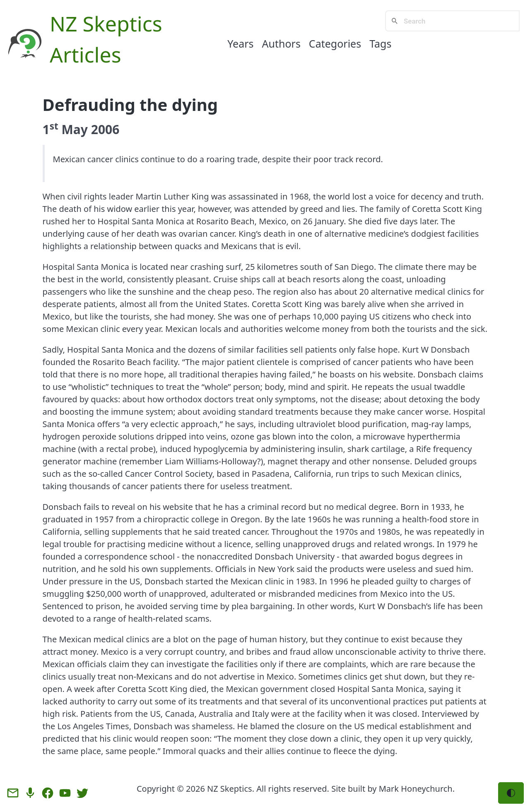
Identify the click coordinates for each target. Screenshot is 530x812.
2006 (105, 129)
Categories (335, 43)
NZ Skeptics (106, 24)
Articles (86, 55)
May (75, 129)
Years (240, 43)
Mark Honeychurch (416, 789)
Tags (380, 43)
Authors (281, 43)
